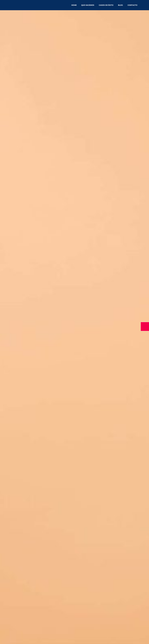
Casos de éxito (106, 5)
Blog (120, 5)
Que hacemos (88, 5)
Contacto (132, 5)
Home (74, 5)
